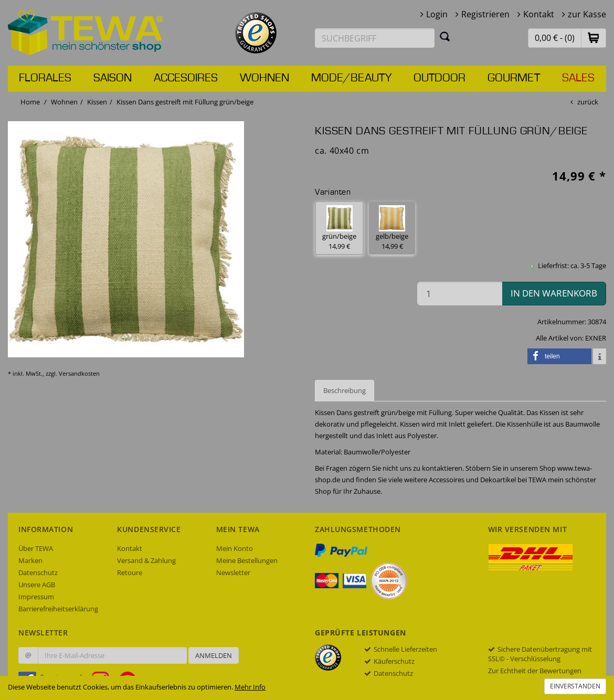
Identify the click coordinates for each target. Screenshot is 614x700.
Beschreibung (345, 390)
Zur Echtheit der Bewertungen (535, 671)
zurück (588, 102)
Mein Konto (235, 548)
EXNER (596, 338)
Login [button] (437, 14)
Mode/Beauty (351, 78)
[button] (594, 38)
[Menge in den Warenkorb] (460, 294)
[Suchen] (445, 36)
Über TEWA (36, 548)
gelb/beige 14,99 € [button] (392, 228)
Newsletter (233, 572)
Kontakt (539, 14)
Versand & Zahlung (146, 560)
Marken (30, 560)
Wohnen (264, 78)
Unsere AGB (37, 585)
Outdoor (440, 78)
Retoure (130, 572)
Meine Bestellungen (247, 560)
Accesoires (186, 78)
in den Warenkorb (554, 293)
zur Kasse (587, 14)
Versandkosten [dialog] (79, 373)
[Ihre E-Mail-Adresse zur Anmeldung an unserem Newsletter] (112, 655)
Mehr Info (250, 687)
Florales (45, 78)
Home (30, 102)
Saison (113, 78)
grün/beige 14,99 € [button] (339, 228)
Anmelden (214, 655)
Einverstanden (575, 686)
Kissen (97, 102)
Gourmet (514, 78)
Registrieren (485, 14)
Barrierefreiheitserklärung (58, 609)
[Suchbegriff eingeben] (375, 38)
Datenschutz (38, 572)
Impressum (36, 597)
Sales (578, 78)
